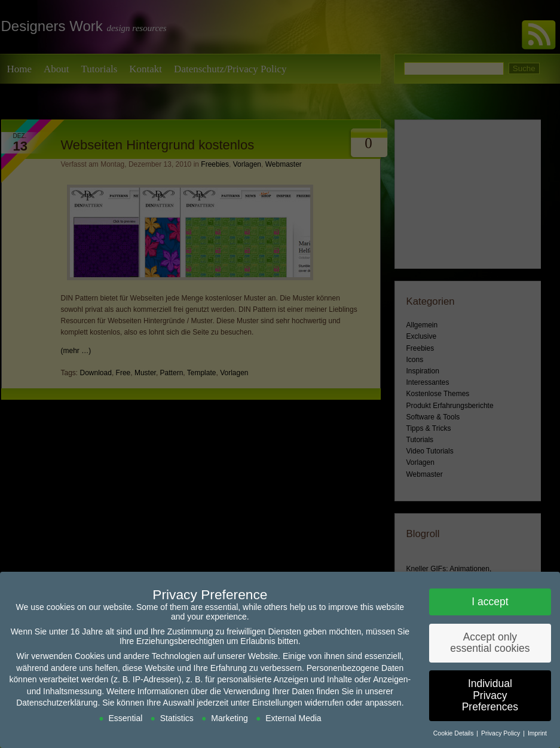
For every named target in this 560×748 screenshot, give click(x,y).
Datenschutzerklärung (57, 703)
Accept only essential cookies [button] (490, 643)
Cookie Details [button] (455, 733)
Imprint (537, 733)
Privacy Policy (501, 733)
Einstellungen (277, 703)
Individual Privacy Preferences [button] (490, 695)
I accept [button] (490, 602)
